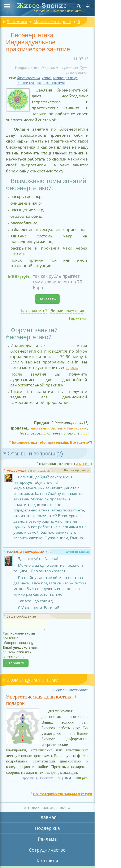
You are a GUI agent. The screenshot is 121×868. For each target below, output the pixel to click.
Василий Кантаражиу (25, 552)
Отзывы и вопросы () (35, 454)
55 (85, 433)
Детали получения (67, 311)
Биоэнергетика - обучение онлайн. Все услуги (50, 441)
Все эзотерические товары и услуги (62, 793)
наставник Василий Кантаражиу (60, 428)
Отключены (15, 657)
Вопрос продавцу (19, 643)
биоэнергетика (28, 78)
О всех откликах (18, 652)
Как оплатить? (34, 311)
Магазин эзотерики (52, 22)
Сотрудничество (47, 850)
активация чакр (65, 78)
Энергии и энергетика (60, 68)
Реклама (47, 839)
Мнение (12, 638)
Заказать (47, 299)
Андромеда (17, 470)
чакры (46, 78)
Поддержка (47, 828)
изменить (83, 464)
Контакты (47, 861)
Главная (47, 817)
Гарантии (78, 318)
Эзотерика (17, 22)
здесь (72, 367)
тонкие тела (26, 83)
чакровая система (51, 83)
